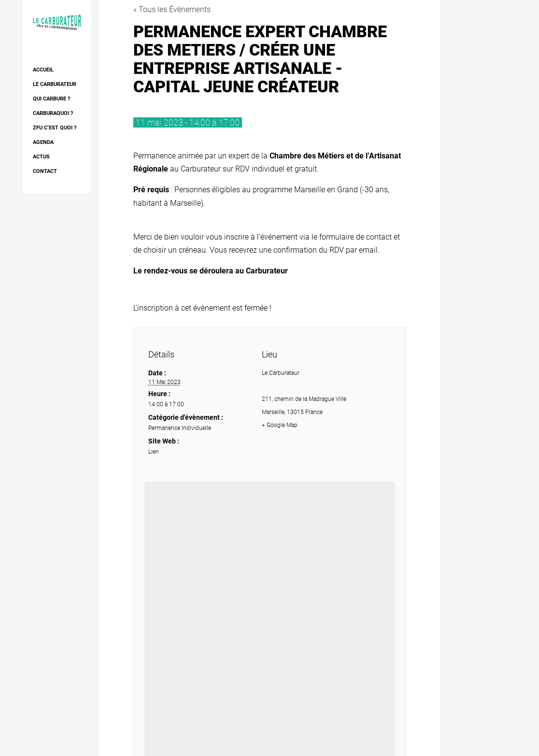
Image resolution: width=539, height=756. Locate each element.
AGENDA (43, 142)
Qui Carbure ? (51, 99)
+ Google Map (280, 425)
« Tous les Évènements (172, 9)
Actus (41, 157)
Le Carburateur (55, 84)
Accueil (43, 70)
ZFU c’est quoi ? (55, 128)
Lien (154, 452)
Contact (45, 171)
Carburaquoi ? (53, 113)
